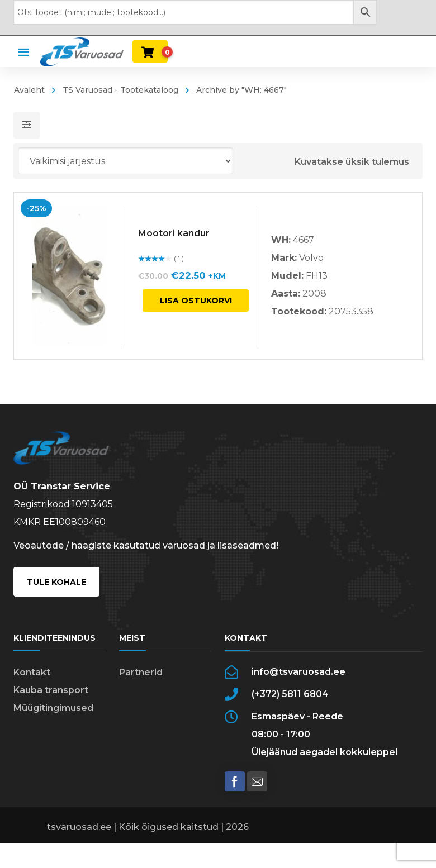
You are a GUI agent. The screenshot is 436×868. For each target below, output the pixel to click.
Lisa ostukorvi (196, 301)
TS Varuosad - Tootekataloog (120, 90)
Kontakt (32, 682)
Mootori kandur (174, 233)
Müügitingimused (53, 717)
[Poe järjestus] (125, 161)
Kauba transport (51, 700)
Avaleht (29, 90)
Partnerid (141, 682)
